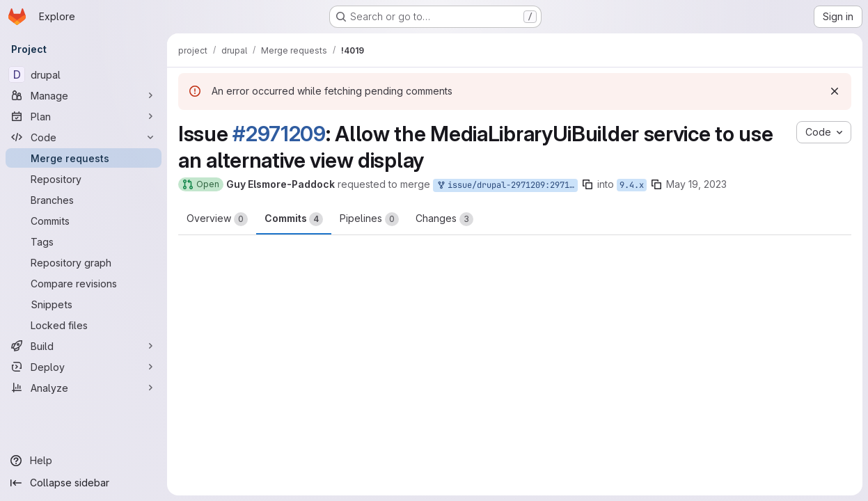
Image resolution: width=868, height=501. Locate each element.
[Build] (84, 346)
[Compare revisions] (84, 283)
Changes (444, 219)
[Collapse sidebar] (84, 483)
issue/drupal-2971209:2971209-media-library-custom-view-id (507, 185)
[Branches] (84, 200)
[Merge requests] (84, 158)
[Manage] (84, 95)
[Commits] (84, 221)
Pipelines (369, 219)
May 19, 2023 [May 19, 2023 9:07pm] (696, 184)
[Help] (84, 461)
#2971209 (279, 134)
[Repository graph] (84, 262)
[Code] (84, 137)
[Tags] (84, 241)
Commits (294, 219)
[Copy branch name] (587, 184)
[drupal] (84, 74)
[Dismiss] (835, 91)
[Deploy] (84, 367)
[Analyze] (84, 388)
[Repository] (84, 179)
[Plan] (84, 116)
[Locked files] (84, 325)
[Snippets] (84, 304)
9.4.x (632, 185)
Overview (217, 219)
